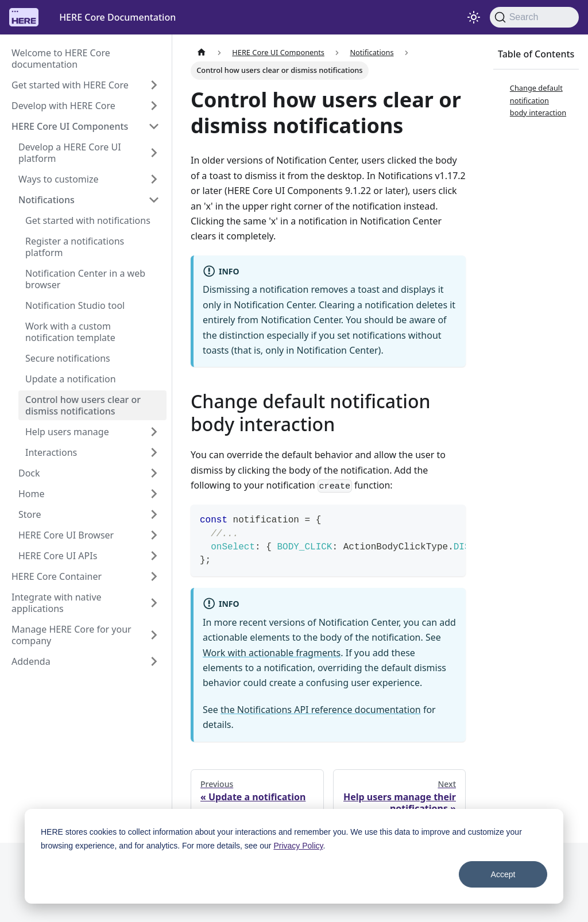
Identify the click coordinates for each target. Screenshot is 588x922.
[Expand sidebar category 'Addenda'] (154, 661)
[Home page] (202, 53)
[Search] (534, 17)
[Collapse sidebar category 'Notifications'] (154, 200)
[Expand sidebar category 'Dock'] (154, 473)
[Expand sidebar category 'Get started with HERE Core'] (154, 85)
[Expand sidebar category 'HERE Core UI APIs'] (154, 556)
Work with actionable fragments (272, 653)
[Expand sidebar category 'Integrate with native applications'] (154, 603)
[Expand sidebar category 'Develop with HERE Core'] (154, 106)
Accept (503, 874)
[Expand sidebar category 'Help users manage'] (154, 432)
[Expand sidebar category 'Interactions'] (154, 452)
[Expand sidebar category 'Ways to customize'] (154, 179)
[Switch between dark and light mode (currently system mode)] (474, 17)
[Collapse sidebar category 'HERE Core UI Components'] (154, 126)
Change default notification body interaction (538, 100)
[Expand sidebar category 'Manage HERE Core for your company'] (154, 635)
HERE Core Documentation (117, 17)
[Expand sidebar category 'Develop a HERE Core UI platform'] (154, 153)
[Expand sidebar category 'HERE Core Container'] (154, 576)
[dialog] (294, 856)
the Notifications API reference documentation (321, 710)
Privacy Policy (298, 846)
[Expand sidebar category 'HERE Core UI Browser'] (154, 535)
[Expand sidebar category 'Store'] (154, 514)
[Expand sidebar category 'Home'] (154, 494)
